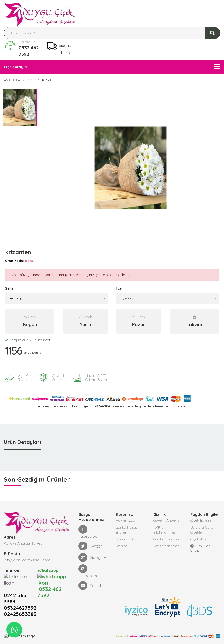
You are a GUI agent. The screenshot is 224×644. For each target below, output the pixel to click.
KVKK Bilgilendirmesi (165, 530)
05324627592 (20, 595)
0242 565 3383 (15, 586)
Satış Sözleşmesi (167, 546)
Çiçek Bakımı (201, 520)
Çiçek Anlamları (203, 539)
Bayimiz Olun (127, 539)
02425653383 (20, 602)
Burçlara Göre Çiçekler (202, 530)
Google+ (92, 557)
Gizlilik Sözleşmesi (168, 539)
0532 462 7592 (29, 51)
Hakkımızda (126, 520)
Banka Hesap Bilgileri (127, 530)
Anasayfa (12, 80)
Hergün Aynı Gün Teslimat (28, 340)
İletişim (121, 546)
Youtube (92, 585)
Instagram (88, 571)
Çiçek (31, 80)
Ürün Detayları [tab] (22, 442)
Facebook (88, 532)
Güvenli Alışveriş (166, 520)
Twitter (90, 546)
